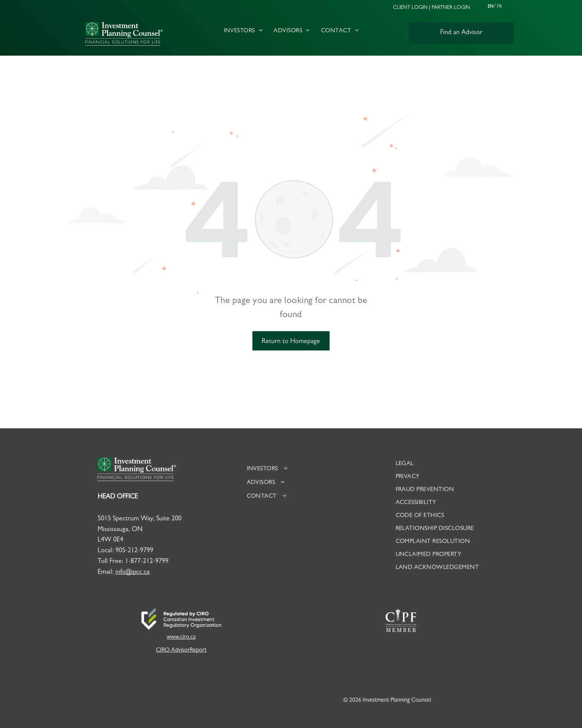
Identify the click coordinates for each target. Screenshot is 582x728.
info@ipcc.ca (133, 573)
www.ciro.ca (181, 638)
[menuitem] (243, 31)
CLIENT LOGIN (410, 8)
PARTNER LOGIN (451, 8)
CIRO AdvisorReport (181, 650)
